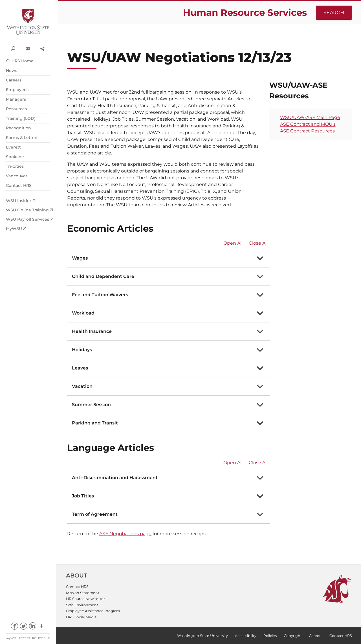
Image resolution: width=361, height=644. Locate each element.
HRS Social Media (81, 617)
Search (334, 13)
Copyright (293, 636)
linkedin (33, 628)
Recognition (18, 128)
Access (24, 638)
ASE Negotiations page (125, 534)
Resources (16, 109)
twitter (23, 628)
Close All (258, 243)
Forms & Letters (22, 138)
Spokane (15, 157)
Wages (80, 258)
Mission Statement (83, 593)
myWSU (12, 638)
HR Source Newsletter (85, 599)
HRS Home (23, 61)
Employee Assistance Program (93, 611)
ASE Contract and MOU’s (308, 124)
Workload (83, 313)
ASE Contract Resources (307, 131)
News (12, 70)
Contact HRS (19, 185)
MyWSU (14, 229)
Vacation (82, 386)
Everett (13, 147)
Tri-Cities (15, 166)
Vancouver (17, 176)
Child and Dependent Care (103, 276)
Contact (27, 48)
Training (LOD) (21, 118)
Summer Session (91, 405)
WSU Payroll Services (27, 219)
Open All (233, 243)
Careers (14, 80)
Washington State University (28, 22)
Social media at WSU (42, 628)
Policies (39, 638)
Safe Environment (82, 605)
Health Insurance (92, 331)
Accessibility (246, 636)
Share (42, 48)
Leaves (80, 368)
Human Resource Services (245, 13)
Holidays (82, 350)
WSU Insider (19, 201)
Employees (17, 90)
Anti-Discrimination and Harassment (115, 478)
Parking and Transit (95, 423)
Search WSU (13, 48)
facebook (14, 628)
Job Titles (83, 496)
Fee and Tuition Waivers (100, 295)
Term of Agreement (95, 514)
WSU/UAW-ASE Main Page (310, 117)
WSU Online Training (27, 210)
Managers (16, 99)
